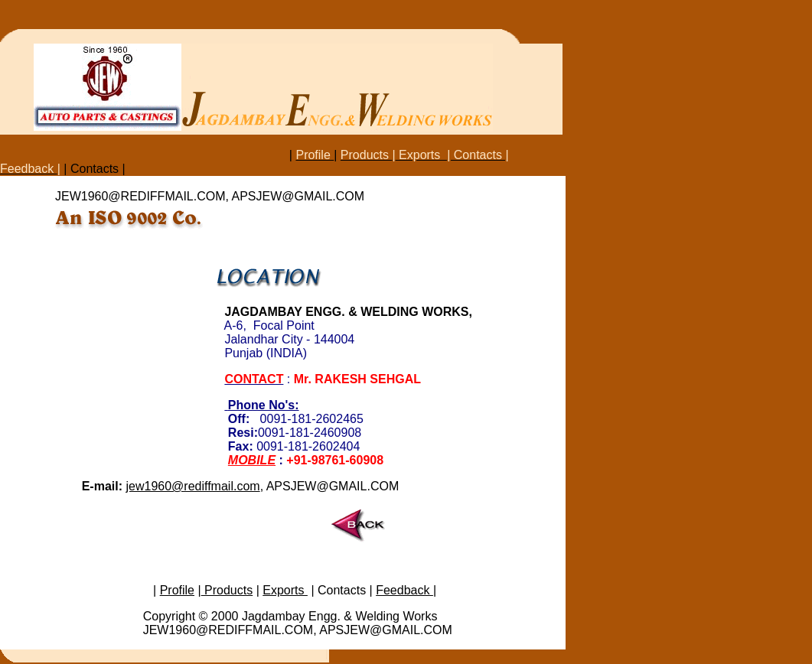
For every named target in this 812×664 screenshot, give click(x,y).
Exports (285, 590)
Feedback (404, 590)
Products (227, 590)
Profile (177, 590)
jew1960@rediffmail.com (192, 486)
